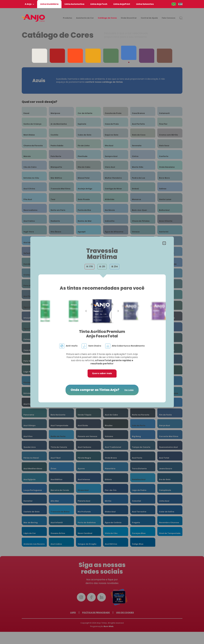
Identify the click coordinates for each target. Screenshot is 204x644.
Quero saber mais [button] (102, 373)
